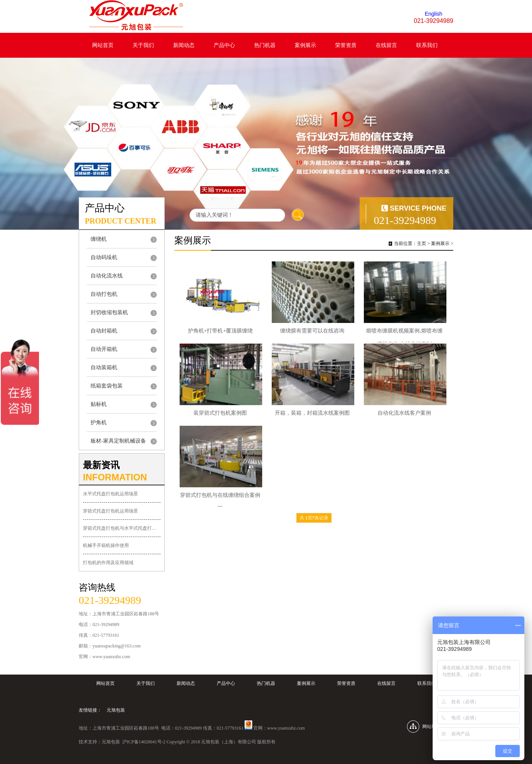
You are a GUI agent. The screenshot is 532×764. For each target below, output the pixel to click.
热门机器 (265, 45)
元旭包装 (116, 710)
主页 (422, 243)
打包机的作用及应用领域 (108, 563)
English (433, 14)
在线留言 (386, 45)
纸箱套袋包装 (107, 386)
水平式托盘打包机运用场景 (110, 494)
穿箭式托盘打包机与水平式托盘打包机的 (122, 528)
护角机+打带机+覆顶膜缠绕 (221, 331)
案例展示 (305, 45)
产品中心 (224, 45)
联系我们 (427, 45)
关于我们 (143, 45)
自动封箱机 (104, 331)
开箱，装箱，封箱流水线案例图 (312, 413)
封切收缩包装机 (109, 312)
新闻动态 (184, 45)
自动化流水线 (107, 276)
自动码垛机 (104, 257)
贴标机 (99, 404)
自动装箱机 (104, 367)
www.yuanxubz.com (286, 728)
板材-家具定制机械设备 (118, 441)
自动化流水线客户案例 (404, 413)
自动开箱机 (104, 349)
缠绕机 (99, 239)
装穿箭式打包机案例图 (220, 413)
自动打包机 (104, 294)
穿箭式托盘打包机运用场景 (110, 511)
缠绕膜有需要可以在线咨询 (312, 331)
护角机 (99, 423)
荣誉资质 (346, 45)
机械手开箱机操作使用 (106, 545)
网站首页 (103, 45)
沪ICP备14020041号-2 (144, 742)
